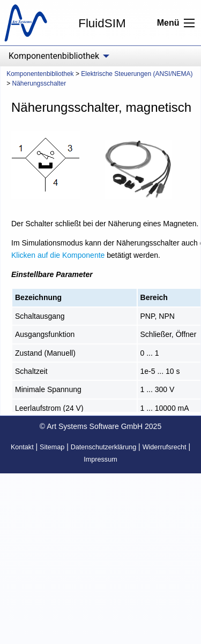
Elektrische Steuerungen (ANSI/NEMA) (137, 74)
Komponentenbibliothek (40, 74)
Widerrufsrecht (165, 447)
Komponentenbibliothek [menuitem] (54, 56)
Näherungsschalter (39, 83)
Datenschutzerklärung (104, 447)
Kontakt (22, 447)
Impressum (100, 459)
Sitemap (52, 447)
